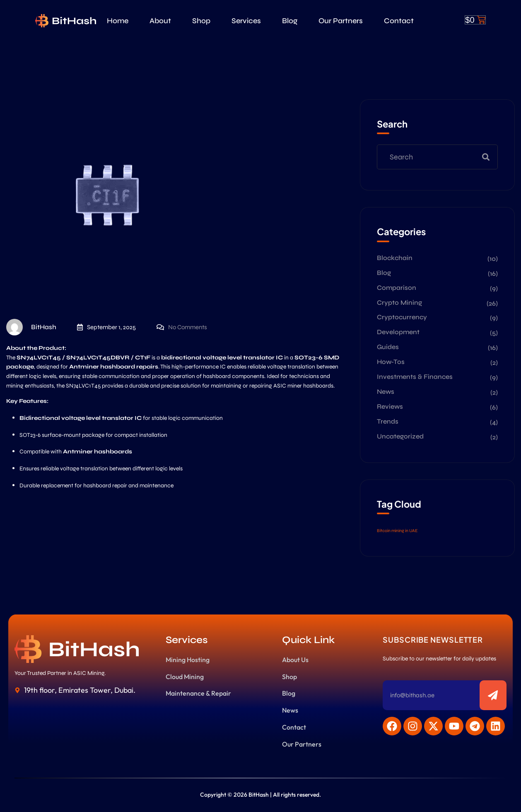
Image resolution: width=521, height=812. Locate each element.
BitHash (31, 327)
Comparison (397, 288)
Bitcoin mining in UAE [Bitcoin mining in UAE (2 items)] (397, 531)
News (386, 392)
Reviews (390, 406)
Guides (388, 347)
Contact (399, 21)
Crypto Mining (399, 302)
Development (398, 332)
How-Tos (391, 362)
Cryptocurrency (402, 317)
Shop (201, 21)
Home (118, 21)
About (160, 21)
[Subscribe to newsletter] (493, 695)
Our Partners (341, 21)
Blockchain (395, 258)
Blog (290, 21)
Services (246, 21)
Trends (388, 421)
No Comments (188, 327)
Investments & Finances (415, 377)
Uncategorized (400, 436)
